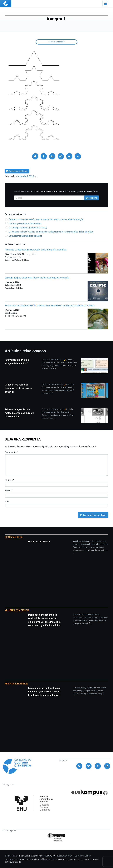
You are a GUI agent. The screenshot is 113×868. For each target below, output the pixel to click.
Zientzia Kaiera (14, 537)
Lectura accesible (56, 42)
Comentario (11, 452)
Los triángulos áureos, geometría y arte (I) (28, 228)
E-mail (8, 491)
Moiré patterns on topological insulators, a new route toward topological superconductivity (45, 692)
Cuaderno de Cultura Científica (26, 859)
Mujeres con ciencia (17, 610)
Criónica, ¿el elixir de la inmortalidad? (26, 223)
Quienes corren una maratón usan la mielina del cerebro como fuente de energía (46, 219)
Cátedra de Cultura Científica (27, 856)
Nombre (9, 480)
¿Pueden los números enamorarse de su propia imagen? (18, 388)
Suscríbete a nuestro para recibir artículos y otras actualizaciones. (56, 191)
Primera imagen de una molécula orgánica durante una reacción (19, 413)
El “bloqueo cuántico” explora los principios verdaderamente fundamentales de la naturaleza (51, 232)
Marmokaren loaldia (39, 542)
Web (7, 502)
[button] (35, 156)
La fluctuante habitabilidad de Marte (25, 236)
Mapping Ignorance (16, 684)
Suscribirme (92, 198)
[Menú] (105, 4)
